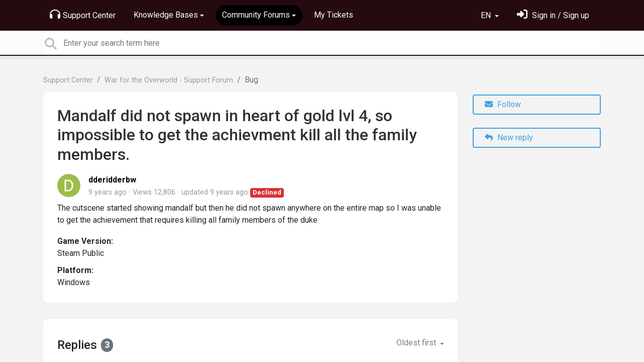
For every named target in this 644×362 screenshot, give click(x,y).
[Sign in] (553, 15)
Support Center (83, 15)
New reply (509, 138)
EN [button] (487, 15)
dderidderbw (112, 180)
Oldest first (417, 343)
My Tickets (334, 15)
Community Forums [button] (256, 15)
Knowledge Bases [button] (166, 15)
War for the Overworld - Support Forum (169, 80)
